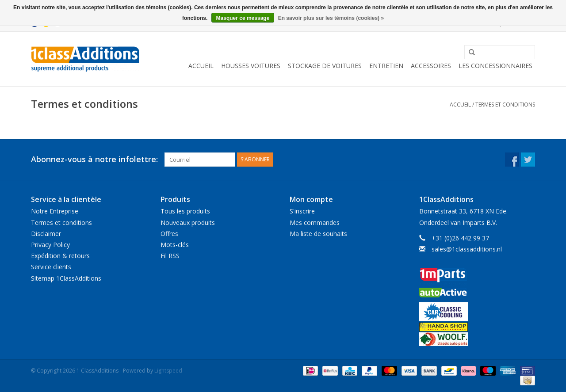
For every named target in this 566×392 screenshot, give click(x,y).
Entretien (386, 66)
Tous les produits (185, 211)
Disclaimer (46, 234)
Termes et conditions (505, 105)
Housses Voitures (251, 66)
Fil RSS (170, 256)
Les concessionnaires (495, 66)
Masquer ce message (243, 18)
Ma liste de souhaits (318, 234)
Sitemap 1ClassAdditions (66, 278)
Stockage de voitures (325, 66)
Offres (169, 234)
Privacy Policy (50, 245)
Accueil (201, 66)
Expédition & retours (60, 256)
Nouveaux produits (188, 223)
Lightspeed (168, 371)
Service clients (51, 267)
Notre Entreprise (55, 211)
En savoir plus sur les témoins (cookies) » (331, 18)
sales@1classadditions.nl (467, 249)
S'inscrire (302, 211)
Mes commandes (315, 223)
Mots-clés (175, 245)
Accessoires (431, 66)
